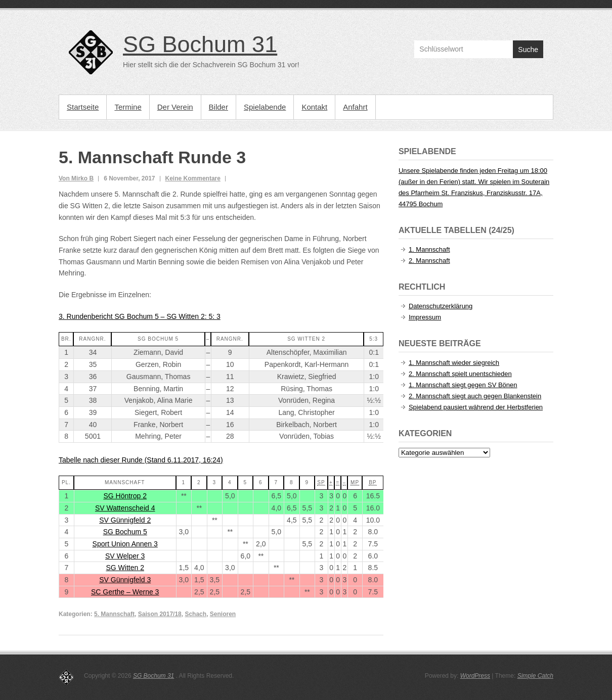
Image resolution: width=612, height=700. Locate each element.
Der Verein (175, 107)
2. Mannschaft (429, 261)
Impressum (425, 317)
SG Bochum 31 (200, 44)
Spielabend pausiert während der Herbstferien (476, 407)
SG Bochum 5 (125, 532)
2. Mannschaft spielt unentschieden (460, 374)
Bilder (218, 107)
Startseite (83, 107)
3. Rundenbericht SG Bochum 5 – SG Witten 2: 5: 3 (140, 316)
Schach (195, 614)
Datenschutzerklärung (441, 306)
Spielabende (265, 107)
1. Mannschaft (429, 249)
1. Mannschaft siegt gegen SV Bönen (463, 385)
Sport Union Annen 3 (125, 544)
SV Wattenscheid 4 (125, 508)
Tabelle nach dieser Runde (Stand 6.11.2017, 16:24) (141, 460)
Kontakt (314, 107)
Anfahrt (355, 107)
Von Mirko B (76, 178)
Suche (528, 50)
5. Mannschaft (114, 614)
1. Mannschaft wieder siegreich (454, 363)
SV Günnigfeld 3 (125, 580)
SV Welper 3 (125, 556)
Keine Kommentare (193, 178)
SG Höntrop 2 (125, 496)
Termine (128, 107)
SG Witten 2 (125, 568)
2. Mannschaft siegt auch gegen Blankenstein (475, 396)
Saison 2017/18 (160, 614)
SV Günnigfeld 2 (125, 520)
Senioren (223, 614)
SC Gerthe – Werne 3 (125, 592)
